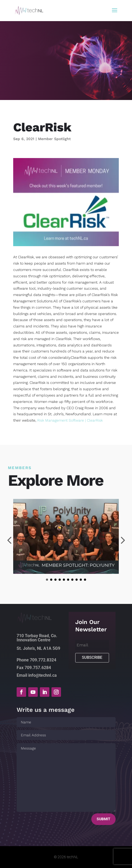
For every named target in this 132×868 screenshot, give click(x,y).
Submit (103, 819)
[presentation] (9, 541)
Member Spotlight (54, 139)
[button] (47, 580)
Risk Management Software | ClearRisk (70, 420)
